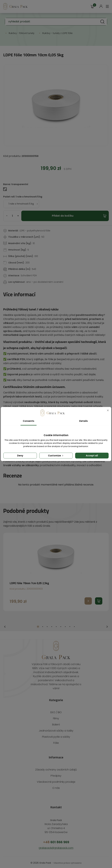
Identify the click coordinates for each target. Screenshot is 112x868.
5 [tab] (56, 623)
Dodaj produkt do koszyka (99, 597)
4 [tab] (52, 623)
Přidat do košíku (63, 216)
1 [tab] (38, 623)
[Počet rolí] (20, 204)
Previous (5, 623)
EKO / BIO (56, 704)
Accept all (92, 456)
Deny (20, 456)
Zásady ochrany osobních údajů (56, 762)
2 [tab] (43, 623)
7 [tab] (65, 623)
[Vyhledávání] (56, 22)
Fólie (56, 735)
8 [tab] (70, 623)
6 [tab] (61, 623)
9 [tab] (74, 623)
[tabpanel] (56, 568)
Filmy (56, 710)
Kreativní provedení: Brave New (56, 861)
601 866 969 (56, 834)
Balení (56, 716)
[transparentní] (5, 190)
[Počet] (12, 216)
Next (107, 623)
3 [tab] (47, 623)
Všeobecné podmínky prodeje (56, 774)
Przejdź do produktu (88, 597)
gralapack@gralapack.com (56, 840)
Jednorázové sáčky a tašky (56, 723)
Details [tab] (84, 421)
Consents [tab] (28, 421)
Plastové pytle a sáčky (56, 729)
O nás (56, 780)
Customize (56, 456)
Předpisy (56, 768)
